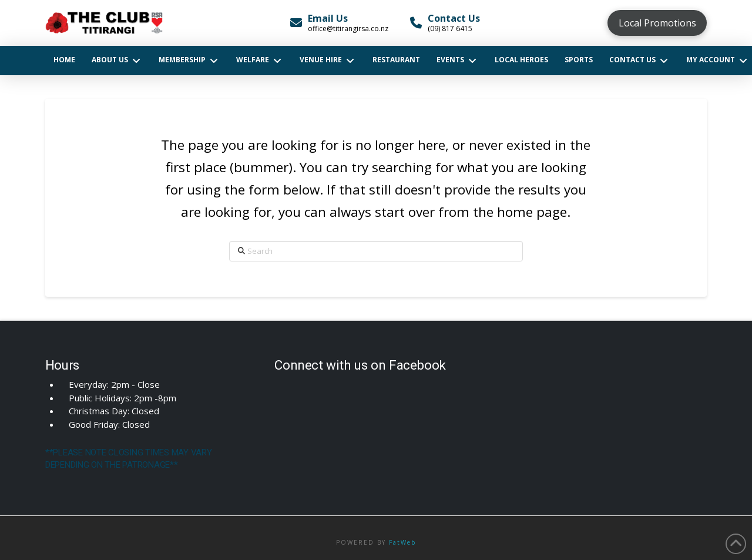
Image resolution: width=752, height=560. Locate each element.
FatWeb (402, 542)
